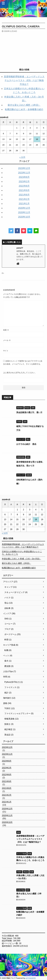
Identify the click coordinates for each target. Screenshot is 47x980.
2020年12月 (24, 208)
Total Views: (8, 938)
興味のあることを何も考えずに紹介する (24, 971)
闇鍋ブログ (23, 13)
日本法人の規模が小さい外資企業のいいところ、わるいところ (22, 553)
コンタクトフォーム (15, 960)
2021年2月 (24, 199)
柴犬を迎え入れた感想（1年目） (24, 105)
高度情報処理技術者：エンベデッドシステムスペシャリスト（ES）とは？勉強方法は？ (24, 80)
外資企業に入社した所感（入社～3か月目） (21, 559)
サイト (6, 351)
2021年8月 (24, 195)
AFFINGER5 (31, 978)
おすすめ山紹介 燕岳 (26, 444)
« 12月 (22, 157)
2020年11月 (24, 212)
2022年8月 (24, 186)
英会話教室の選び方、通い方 (29, 412)
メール (7, 340)
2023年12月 (24, 168)
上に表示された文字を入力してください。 (20, 373)
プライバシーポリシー (32, 960)
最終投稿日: (7, 946)
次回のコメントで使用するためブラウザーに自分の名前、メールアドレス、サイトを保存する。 (23, 363)
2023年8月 (24, 177)
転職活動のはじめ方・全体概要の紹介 (24, 109)
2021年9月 (24, 190)
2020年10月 (24, 217)
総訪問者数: (7, 941)
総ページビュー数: (10, 943)
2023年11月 (24, 173)
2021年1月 (24, 204)
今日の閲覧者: (8, 936)
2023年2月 (24, 182)
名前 (6, 330)
